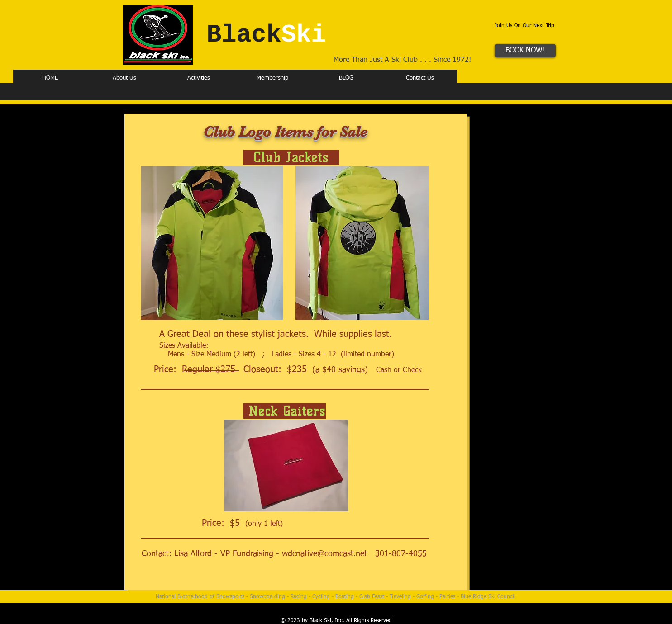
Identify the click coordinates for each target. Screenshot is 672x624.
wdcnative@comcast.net (324, 554)
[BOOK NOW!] (525, 51)
